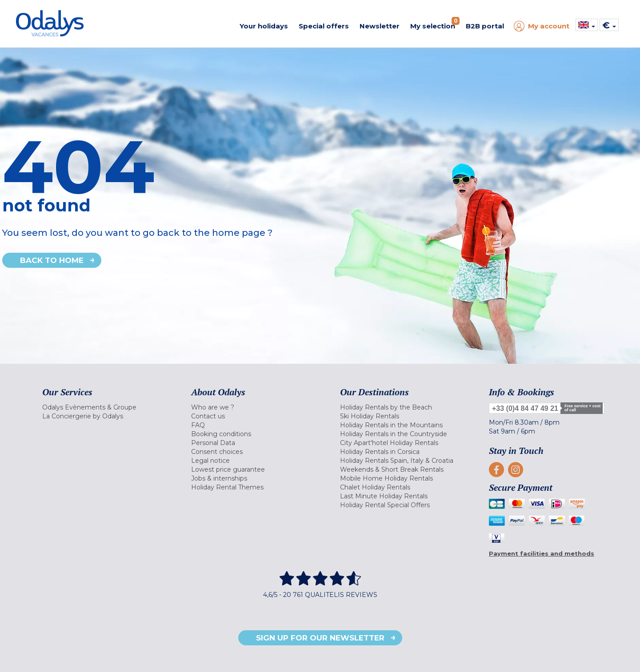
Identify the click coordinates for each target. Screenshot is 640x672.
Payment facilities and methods (542, 553)
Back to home (52, 260)
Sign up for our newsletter (320, 638)
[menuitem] (106, 407)
